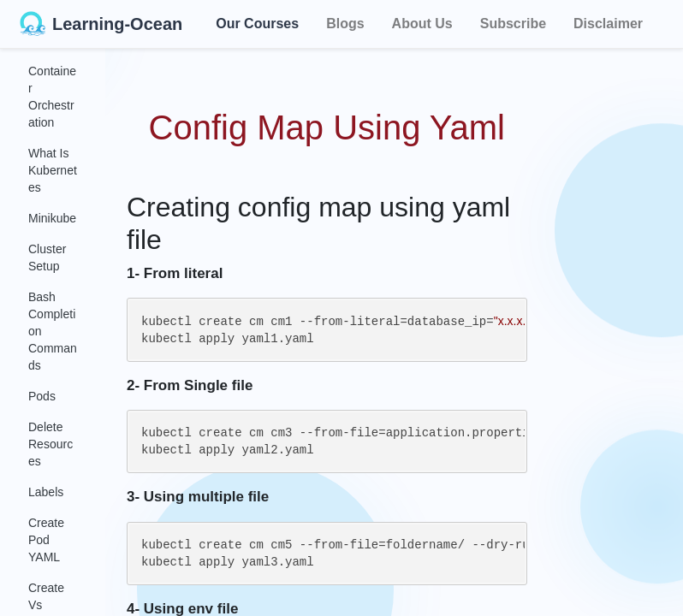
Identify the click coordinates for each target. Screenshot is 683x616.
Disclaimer (608, 24)
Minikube (52, 218)
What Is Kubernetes (53, 170)
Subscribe (513, 24)
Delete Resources (50, 444)
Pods (42, 396)
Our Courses (257, 21)
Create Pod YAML (46, 540)
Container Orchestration (52, 97)
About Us (422, 24)
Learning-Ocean (101, 24)
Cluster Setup (47, 258)
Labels (46, 492)
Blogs (345, 24)
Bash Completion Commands (53, 331)
